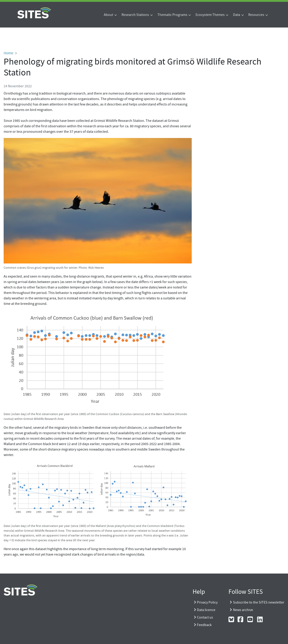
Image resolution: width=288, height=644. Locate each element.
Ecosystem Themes (210, 15)
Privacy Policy (207, 602)
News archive (243, 610)
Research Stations (135, 15)
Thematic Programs (172, 15)
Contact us (205, 617)
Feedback (204, 625)
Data (237, 15)
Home (8, 53)
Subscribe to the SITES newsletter (259, 602)
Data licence (206, 610)
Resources (256, 15)
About (108, 15)
